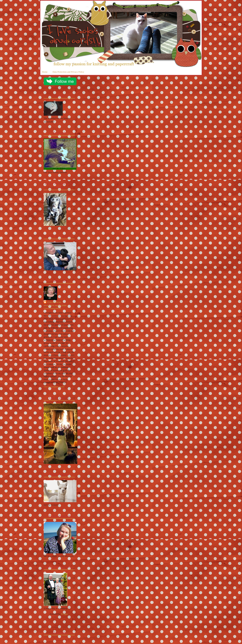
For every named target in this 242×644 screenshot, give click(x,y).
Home (45, 72)
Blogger (65, 614)
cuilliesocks (54, 302)
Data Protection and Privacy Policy (68, 72)
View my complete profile (54, 387)
